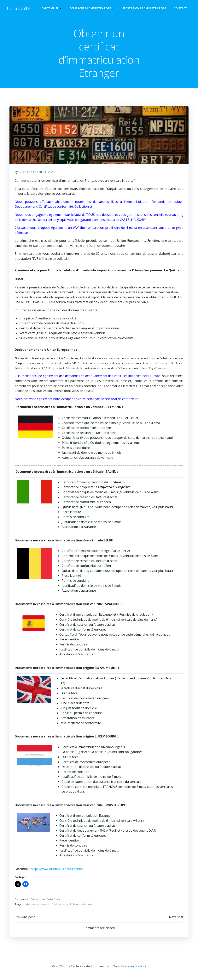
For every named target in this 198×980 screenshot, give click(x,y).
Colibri (141, 969)
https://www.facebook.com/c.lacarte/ (57, 870)
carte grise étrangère (37, 906)
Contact (181, 9)
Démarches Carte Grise (46, 901)
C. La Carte (25, 173)
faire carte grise (83, 906)
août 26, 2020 (46, 173)
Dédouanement (61, 906)
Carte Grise (53, 9)
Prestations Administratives (145, 9)
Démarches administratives (93, 9)
